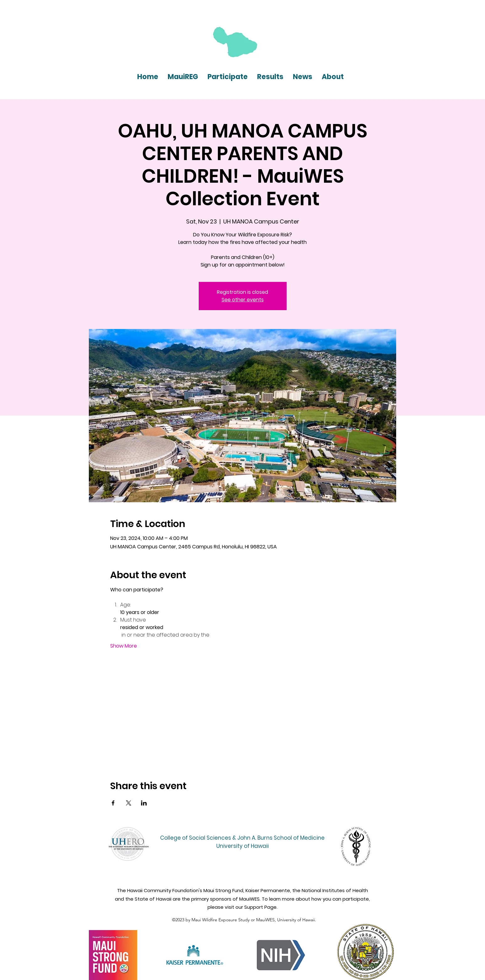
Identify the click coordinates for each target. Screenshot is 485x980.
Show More (124, 646)
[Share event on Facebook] (113, 803)
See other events (243, 300)
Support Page (260, 907)
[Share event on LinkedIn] (144, 803)
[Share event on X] (129, 803)
